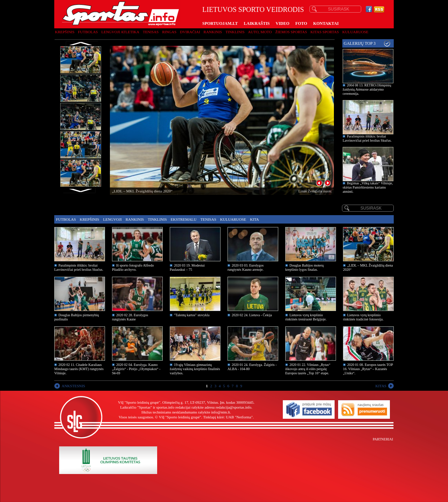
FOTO (301, 23)
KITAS (381, 386)
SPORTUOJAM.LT (220, 23)
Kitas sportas (325, 32)
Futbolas (88, 32)
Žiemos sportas (291, 32)
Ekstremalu (184, 219)
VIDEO (283, 23)
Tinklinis (235, 32)
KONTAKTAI (326, 23)
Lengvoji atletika (120, 32)
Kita (254, 219)
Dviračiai (190, 32)
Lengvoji (112, 219)
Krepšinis (65, 32)
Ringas (169, 32)
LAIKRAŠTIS (257, 23)
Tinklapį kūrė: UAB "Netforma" (228, 417)
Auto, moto (260, 32)
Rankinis (213, 32)
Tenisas (151, 32)
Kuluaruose (355, 32)
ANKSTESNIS (73, 386)
